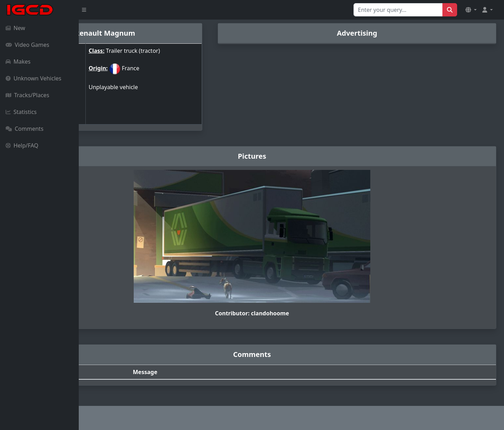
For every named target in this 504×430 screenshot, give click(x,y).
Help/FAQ (22, 145)
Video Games (27, 45)
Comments (24, 129)
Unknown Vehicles (33, 78)
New (15, 28)
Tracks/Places (27, 95)
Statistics (21, 112)
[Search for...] (398, 10)
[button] (471, 10)
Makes (18, 62)
